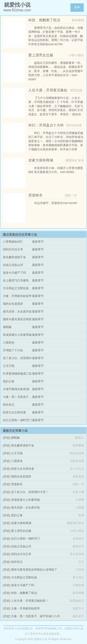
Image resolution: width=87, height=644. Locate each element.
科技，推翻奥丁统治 (24, 593)
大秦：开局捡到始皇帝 (17, 296)
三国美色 (9, 343)
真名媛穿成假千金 (14, 257)
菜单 (77, 7)
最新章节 (38, 242)
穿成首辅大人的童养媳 (17, 335)
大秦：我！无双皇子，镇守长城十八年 (36, 616)
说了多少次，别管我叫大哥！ (30, 492)
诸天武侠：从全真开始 (17, 311)
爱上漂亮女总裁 (21, 531)
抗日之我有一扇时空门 (17, 420)
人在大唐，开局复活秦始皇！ (30, 601)
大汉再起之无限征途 (16, 288)
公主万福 (9, 366)
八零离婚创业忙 (13, 242)
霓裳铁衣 (17, 484)
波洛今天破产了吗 (14, 273)
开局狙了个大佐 (13, 350)
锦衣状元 (9, 405)
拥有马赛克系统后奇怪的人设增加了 (34, 570)
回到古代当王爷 (13, 249)
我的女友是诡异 (13, 304)
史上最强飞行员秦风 (16, 280)
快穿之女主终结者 (14, 412)
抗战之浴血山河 (13, 265)
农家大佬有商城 (21, 523)
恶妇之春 (9, 381)
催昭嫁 (7, 327)
